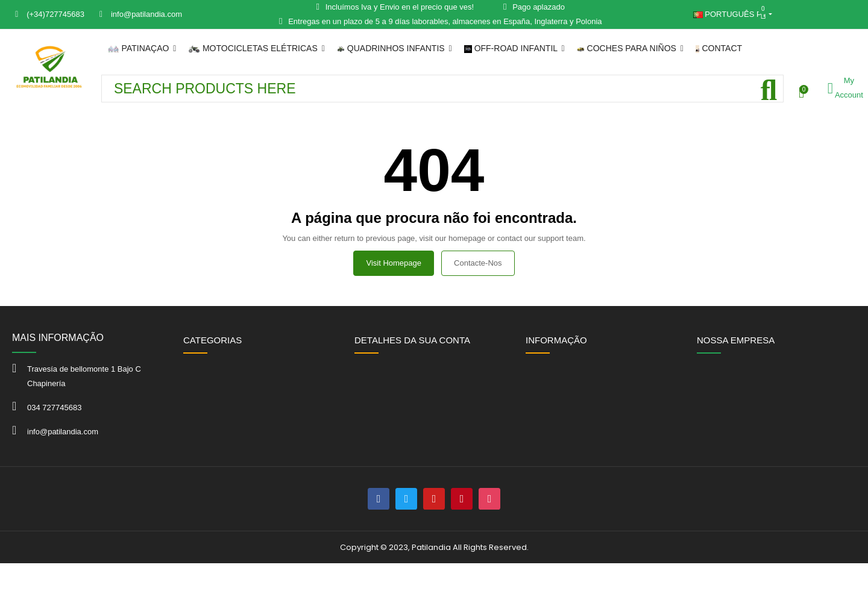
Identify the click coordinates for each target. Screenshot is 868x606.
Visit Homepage (394, 263)
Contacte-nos (478, 263)
